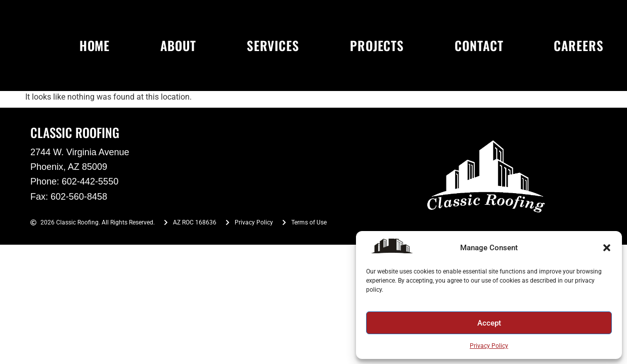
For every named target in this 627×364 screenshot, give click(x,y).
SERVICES (273, 45)
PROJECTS (377, 45)
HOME (95, 45)
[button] (607, 248)
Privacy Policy (489, 346)
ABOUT (178, 45)
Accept (489, 323)
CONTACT (479, 45)
